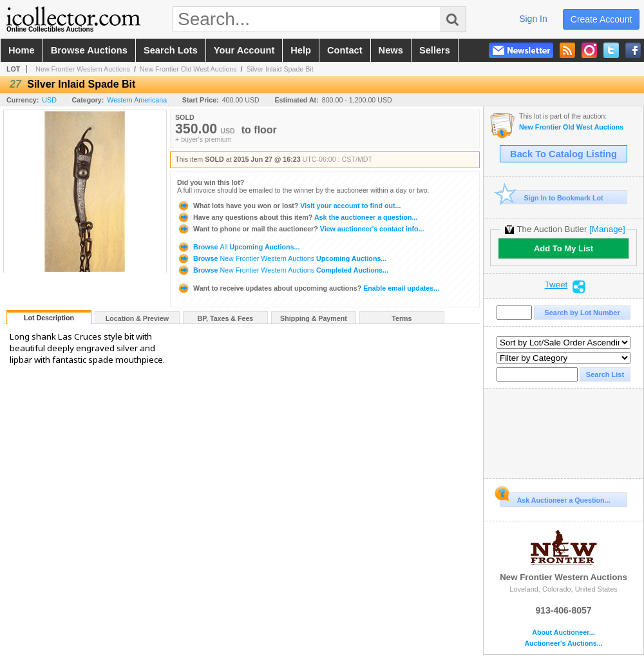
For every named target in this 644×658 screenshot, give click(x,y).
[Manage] (607, 229)
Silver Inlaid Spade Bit (279, 69)
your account (244, 50)
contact (345, 50)
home (22, 50)
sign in (533, 19)
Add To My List (563, 248)
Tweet (556, 285)
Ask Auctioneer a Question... (555, 498)
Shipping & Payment (314, 318)
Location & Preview (137, 318)
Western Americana (137, 100)
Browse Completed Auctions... (283, 270)
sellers (435, 50)
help (301, 50)
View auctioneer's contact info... (300, 229)
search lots (171, 50)
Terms (402, 318)
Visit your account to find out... (289, 206)
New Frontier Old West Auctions (188, 69)
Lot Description (49, 318)
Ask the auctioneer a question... (297, 217)
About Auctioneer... (563, 633)
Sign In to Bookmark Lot (552, 198)
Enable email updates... (308, 288)
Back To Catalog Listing (563, 154)
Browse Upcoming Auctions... (238, 247)
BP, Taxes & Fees (226, 318)
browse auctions (89, 50)
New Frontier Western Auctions (83, 69)
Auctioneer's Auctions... (563, 643)
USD (49, 100)
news (391, 50)
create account (601, 19)
